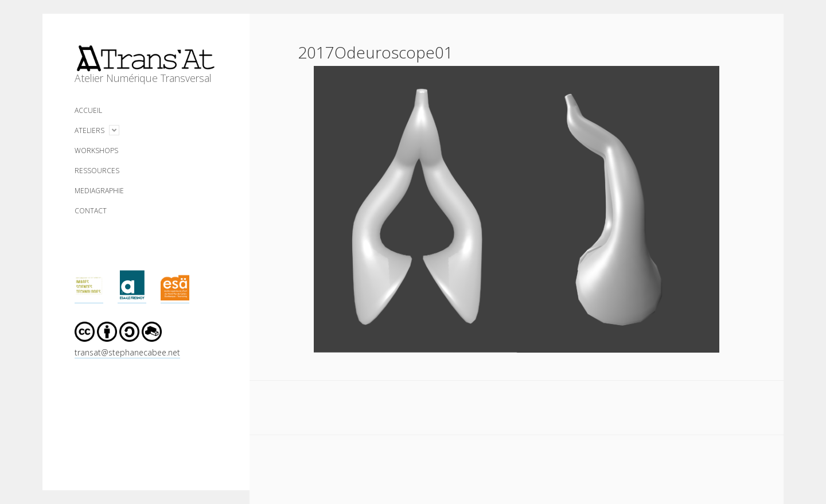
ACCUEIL (88, 110)
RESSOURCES (97, 171)
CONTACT (91, 211)
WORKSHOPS (96, 151)
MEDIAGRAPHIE (99, 191)
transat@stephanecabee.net (127, 352)
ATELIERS (89, 130)
